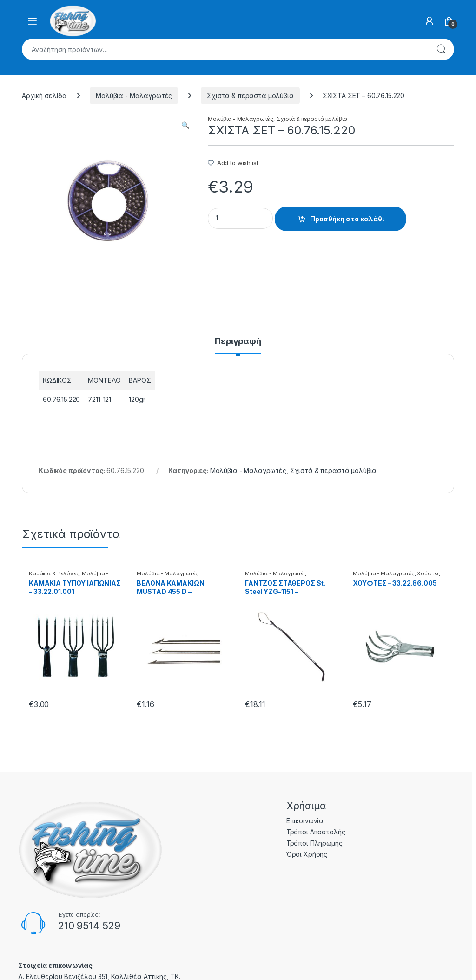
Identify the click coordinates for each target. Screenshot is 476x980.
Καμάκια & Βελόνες (54, 573)
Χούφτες (428, 573)
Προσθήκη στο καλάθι (347, 219)
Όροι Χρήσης (307, 854)
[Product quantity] (240, 218)
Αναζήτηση (441, 49)
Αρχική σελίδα (44, 96)
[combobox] (225, 49)
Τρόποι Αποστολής (316, 832)
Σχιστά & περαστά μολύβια (250, 96)
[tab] (238, 346)
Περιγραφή (238, 342)
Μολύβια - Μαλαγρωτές (134, 96)
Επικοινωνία (305, 821)
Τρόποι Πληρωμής (314, 843)
